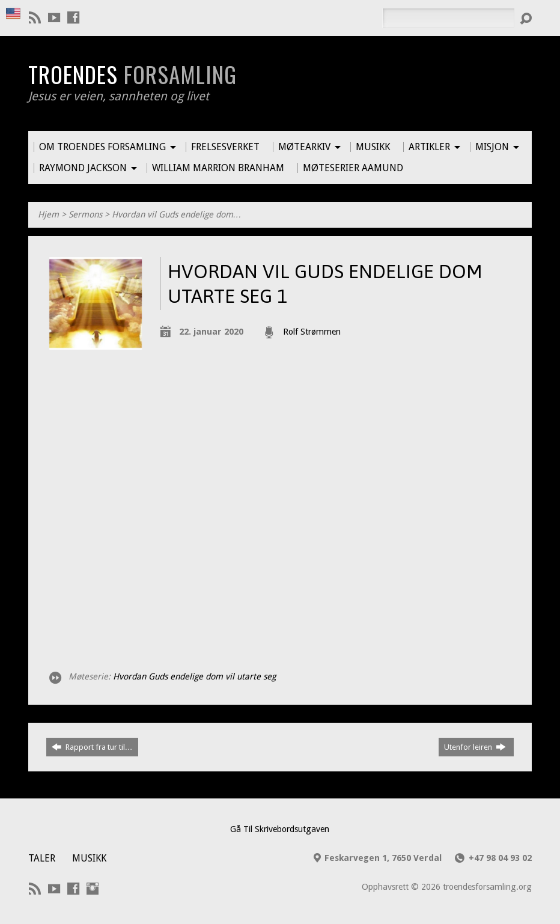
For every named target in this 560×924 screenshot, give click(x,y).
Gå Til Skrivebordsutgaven (280, 829)
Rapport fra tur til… (92, 747)
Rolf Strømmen (312, 332)
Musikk (89, 858)
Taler (42, 858)
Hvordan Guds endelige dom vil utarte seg (194, 676)
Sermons (85, 214)
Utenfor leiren (475, 747)
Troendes (132, 74)
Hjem (48, 214)
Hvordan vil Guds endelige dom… (177, 214)
